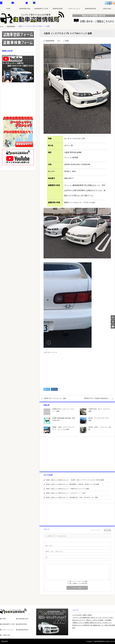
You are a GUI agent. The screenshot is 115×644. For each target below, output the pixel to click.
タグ (30, 3)
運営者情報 (3, 641)
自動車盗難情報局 (99, 641)
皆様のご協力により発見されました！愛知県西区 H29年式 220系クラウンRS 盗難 (73, 484)
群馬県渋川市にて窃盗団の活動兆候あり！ (95, 398)
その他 (38, 3)
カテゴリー (6, 3)
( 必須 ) (49, 546)
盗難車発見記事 (19, 3)
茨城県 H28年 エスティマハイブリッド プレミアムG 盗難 (63, 428)
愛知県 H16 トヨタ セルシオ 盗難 (57, 398)
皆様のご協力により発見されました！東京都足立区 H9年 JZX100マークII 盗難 (72, 497)
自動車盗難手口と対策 (41, 9)
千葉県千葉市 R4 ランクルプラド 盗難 (100, 410)
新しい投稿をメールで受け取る (78, 584)
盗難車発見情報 (58, 9)
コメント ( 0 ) (107, 529)
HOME (8, 9)
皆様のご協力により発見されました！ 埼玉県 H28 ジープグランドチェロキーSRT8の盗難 (75, 480)
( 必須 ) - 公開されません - (55, 551)
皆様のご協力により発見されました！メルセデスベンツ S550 (66, 493)
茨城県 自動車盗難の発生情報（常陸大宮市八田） (64, 419)
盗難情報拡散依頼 (90, 9)
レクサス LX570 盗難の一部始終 (82, 615)
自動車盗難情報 (12, 26)
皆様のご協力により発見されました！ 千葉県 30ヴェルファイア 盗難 (68, 489)
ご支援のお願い (107, 9)
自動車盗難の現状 (25, 9)
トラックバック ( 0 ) (95, 529)
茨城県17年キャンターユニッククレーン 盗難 (63, 410)
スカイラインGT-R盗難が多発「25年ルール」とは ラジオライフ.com (93, 618)
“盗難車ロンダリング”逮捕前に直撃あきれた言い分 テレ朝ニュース (92, 623)
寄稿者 (67, 41)
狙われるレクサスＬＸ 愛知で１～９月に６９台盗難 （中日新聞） (92, 620)
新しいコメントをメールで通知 (78, 581)
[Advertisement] (77, 370)
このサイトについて (74, 9)
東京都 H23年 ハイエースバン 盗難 (100, 428)
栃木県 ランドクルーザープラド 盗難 (100, 419)
